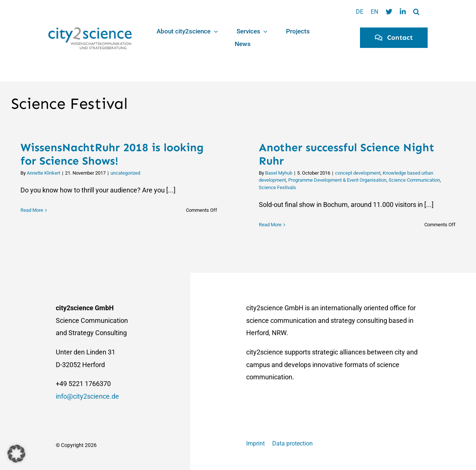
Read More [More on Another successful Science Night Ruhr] (270, 225)
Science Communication (414, 180)
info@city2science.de (87, 396)
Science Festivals (277, 187)
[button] (416, 12)
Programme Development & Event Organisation (337, 180)
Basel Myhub (279, 173)
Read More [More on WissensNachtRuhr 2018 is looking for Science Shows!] (32, 225)
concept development (358, 173)
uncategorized (125, 173)
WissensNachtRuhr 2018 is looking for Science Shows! (112, 154)
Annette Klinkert (44, 173)
